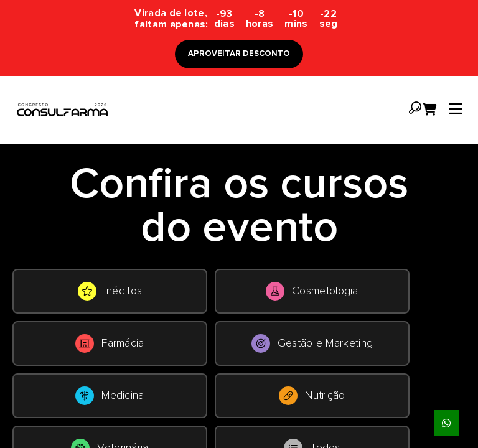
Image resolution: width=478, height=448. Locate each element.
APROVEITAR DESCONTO (239, 54)
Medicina (110, 396)
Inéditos (110, 291)
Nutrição (312, 396)
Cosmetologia (312, 291)
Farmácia (110, 343)
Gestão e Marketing (312, 343)
